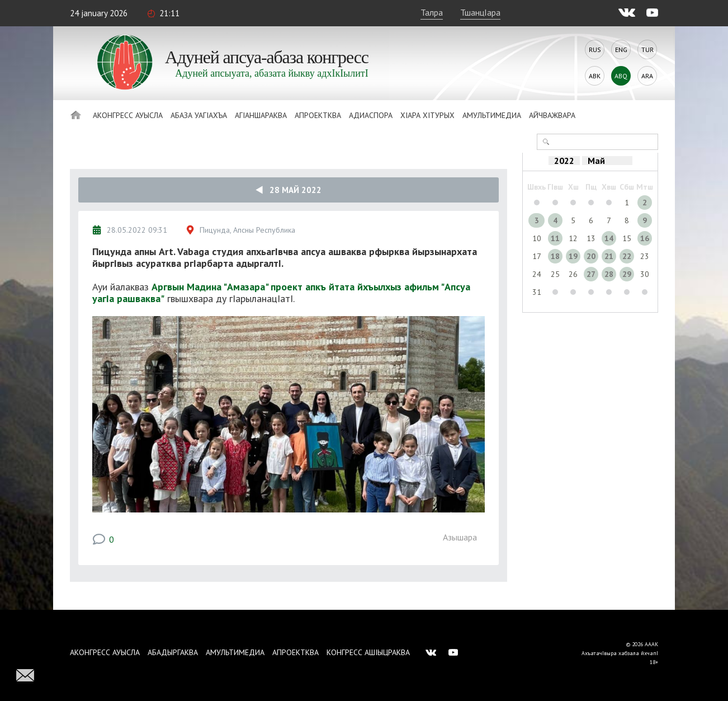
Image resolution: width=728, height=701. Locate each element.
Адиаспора (371, 115)
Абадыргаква (173, 652)
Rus (595, 50)
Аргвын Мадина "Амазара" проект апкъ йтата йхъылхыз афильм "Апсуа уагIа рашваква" (281, 293)
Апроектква (318, 115)
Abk (595, 76)
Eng (621, 50)
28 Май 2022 (289, 190)
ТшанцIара (480, 12)
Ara (647, 76)
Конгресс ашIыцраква (368, 652)
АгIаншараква (261, 115)
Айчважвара (552, 115)
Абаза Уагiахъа (199, 115)
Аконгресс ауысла (128, 115)
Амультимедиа (492, 115)
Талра (432, 12)
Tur (647, 50)
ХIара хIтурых (427, 115)
